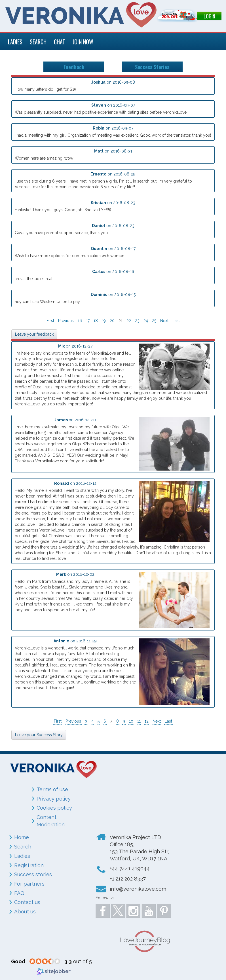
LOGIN (209, 16)
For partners (29, 884)
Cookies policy (54, 808)
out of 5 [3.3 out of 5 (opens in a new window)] (78, 961)
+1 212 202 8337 (128, 879)
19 (104, 321)
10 (131, 721)
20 (112, 321)
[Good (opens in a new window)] (18, 961)
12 (147, 721)
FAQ (19, 893)
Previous (66, 321)
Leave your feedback (34, 334)
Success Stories (152, 67)
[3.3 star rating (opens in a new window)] (45, 962)
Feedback (74, 67)
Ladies (22, 856)
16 (80, 321)
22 (129, 321)
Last (176, 321)
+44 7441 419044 (130, 868)
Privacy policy (54, 799)
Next (164, 321)
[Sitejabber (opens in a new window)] (54, 971)
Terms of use (52, 789)
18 (96, 321)
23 (137, 321)
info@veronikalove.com (138, 889)
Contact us (27, 902)
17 (88, 321)
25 (154, 321)
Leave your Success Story (39, 735)
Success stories (33, 874)
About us (25, 912)
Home (22, 837)
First (50, 321)
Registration (29, 865)
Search (23, 847)
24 (146, 321)
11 (139, 721)
